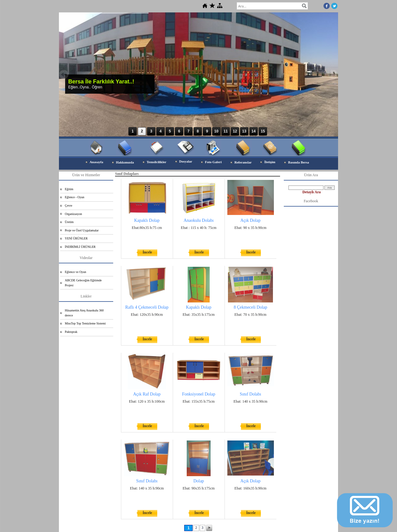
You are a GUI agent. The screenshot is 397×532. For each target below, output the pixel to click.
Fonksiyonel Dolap (199, 394)
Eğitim (69, 189)
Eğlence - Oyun (75, 197)
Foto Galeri (213, 162)
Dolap (198, 481)
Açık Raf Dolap (147, 394)
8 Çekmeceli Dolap (250, 307)
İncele (147, 252)
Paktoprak (71, 332)
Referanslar (243, 162)
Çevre (69, 206)
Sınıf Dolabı (250, 394)
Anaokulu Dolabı (199, 220)
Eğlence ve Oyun (76, 272)
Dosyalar (186, 161)
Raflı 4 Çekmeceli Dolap (147, 307)
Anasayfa (96, 162)
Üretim (69, 222)
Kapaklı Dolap (147, 220)
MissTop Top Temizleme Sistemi (85, 323)
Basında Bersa (299, 162)
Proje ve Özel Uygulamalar (82, 230)
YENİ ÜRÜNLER (76, 238)
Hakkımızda (125, 162)
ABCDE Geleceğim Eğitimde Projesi (83, 283)
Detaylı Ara (312, 192)
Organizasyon (73, 214)
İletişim (270, 162)
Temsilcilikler (157, 162)
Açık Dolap (250, 220)
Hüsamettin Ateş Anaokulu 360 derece (84, 313)
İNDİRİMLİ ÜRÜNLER (80, 247)
